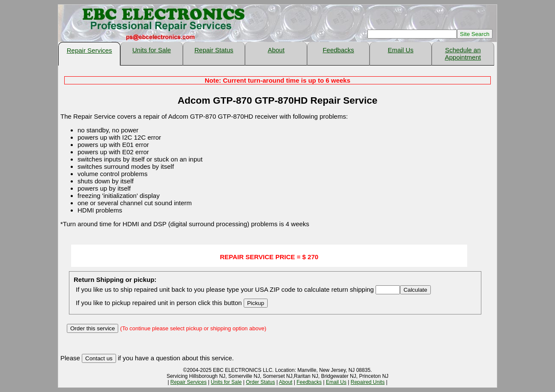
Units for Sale (152, 50)
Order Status (260, 382)
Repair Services (90, 50)
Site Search (475, 34)
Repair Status (214, 50)
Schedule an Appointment (463, 54)
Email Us (400, 50)
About (276, 50)
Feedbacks (338, 50)
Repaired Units (368, 382)
